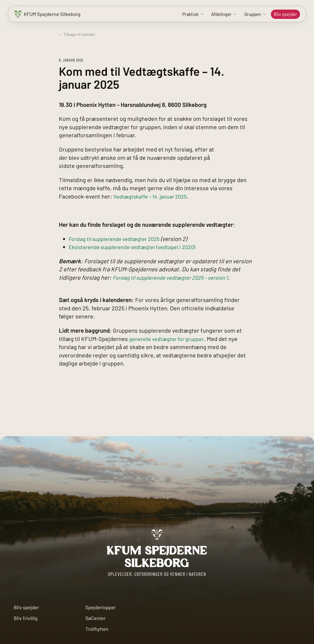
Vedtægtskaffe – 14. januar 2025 (154, 196)
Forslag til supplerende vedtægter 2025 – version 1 (177, 277)
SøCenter (95, 618)
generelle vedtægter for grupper (170, 339)
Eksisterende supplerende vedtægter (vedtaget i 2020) (139, 247)
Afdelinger (221, 14)
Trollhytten (97, 629)
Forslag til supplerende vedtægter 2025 (119, 239)
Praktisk (190, 14)
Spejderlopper (101, 607)
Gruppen (253, 14)
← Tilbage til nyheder (77, 34)
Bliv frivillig (26, 618)
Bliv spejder (285, 14)
